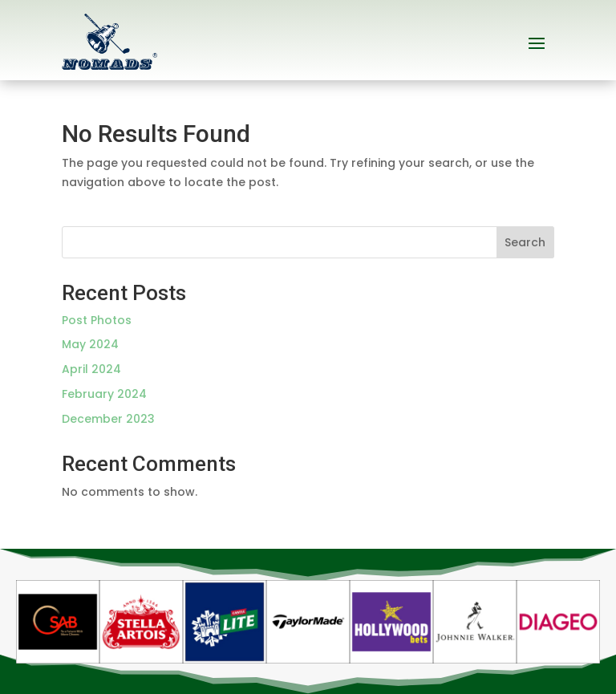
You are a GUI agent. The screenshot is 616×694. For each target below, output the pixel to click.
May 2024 (90, 344)
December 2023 (108, 419)
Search (525, 242)
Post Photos (97, 320)
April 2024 (91, 369)
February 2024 (104, 394)
